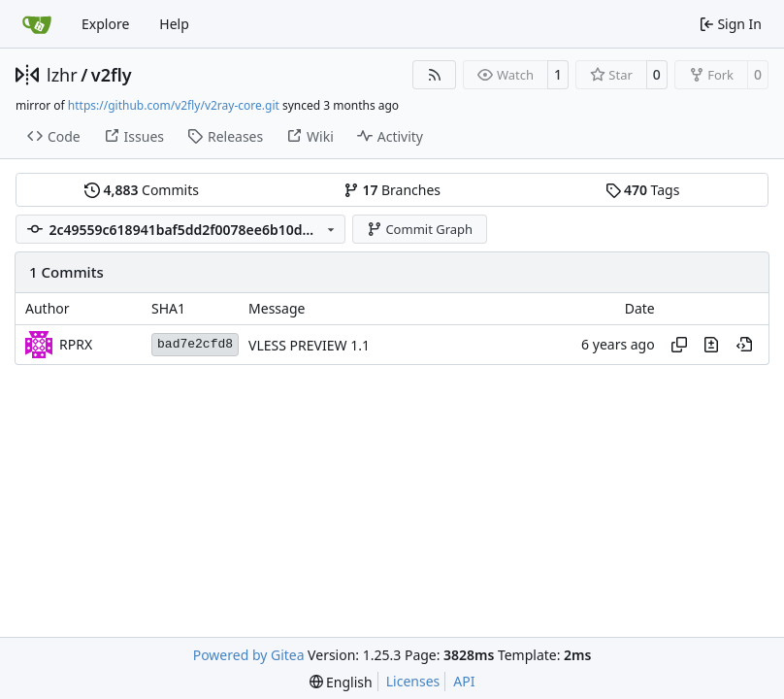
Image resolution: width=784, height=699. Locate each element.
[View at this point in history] (744, 345)
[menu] (341, 682)
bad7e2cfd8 (195, 344)
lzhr (62, 75)
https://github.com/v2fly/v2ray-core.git (174, 105)
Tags (643, 190)
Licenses (413, 681)
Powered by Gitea (249, 655)
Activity (390, 136)
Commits (142, 190)
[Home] (37, 24)
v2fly (112, 75)
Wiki (310, 136)
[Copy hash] (679, 345)
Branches (392, 190)
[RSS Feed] (435, 75)
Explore (105, 24)
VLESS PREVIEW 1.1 (309, 345)
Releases (225, 136)
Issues (134, 136)
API (464, 681)
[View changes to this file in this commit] (711, 345)
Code (54, 136)
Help (174, 24)
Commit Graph (420, 229)
